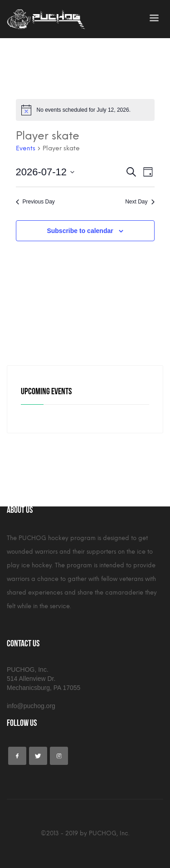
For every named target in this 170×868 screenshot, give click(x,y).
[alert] (85, 110)
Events (26, 148)
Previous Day (35, 202)
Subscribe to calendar (80, 231)
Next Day (140, 202)
